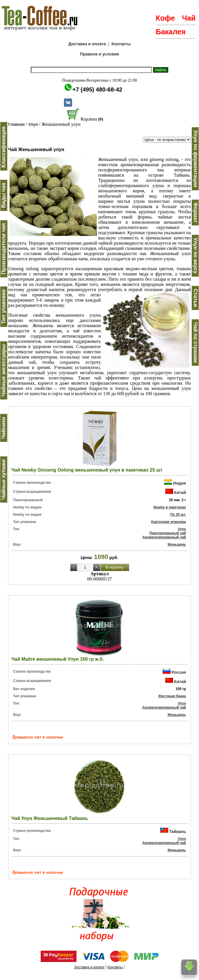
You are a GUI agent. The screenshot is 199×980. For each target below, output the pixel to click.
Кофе (165, 18)
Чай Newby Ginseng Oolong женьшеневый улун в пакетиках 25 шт (87, 470)
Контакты (121, 44)
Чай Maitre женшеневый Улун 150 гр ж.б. (58, 659)
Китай (180, 492)
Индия (180, 483)
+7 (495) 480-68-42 (97, 89)
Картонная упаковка (168, 522)
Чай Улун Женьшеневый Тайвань (50, 818)
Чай (189, 18)
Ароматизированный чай (164, 537)
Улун (33, 124)
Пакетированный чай (168, 533)
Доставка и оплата (87, 44)
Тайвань (178, 831)
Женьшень (177, 544)
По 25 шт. (178, 515)
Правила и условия (99, 54)
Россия (179, 672)
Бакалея (171, 32)
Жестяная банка (172, 696)
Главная (16, 124)
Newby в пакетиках (170, 507)
